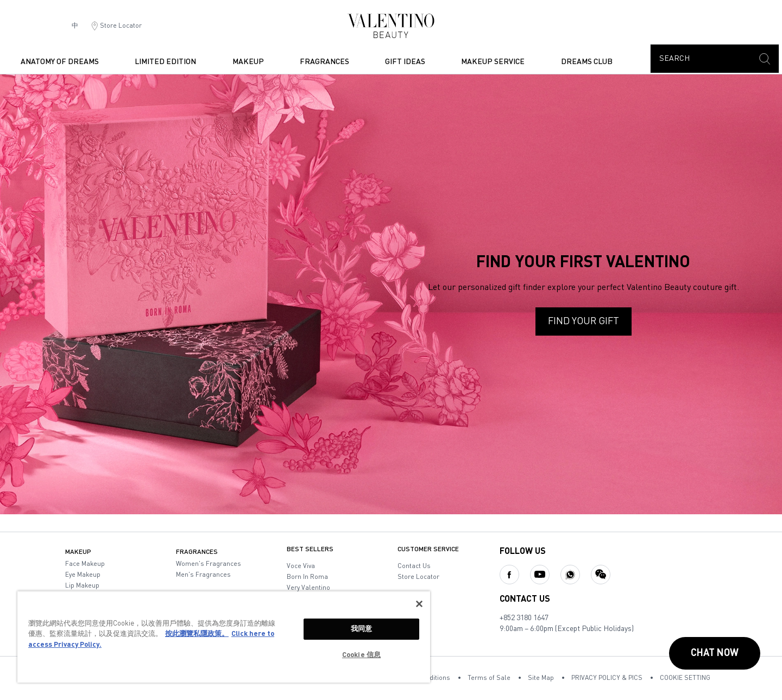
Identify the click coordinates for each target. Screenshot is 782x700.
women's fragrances (209, 564)
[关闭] (419, 604)
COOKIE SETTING (685, 678)
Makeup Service (493, 62)
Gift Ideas (405, 62)
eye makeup (83, 575)
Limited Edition (165, 62)
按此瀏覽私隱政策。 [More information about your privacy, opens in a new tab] (197, 634)
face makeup (85, 564)
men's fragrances (203, 575)
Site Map (541, 678)
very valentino (308, 588)
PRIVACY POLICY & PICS (607, 678)
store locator (418, 577)
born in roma (307, 577)
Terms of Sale (489, 678)
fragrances (324, 62)
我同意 (361, 629)
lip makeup (82, 586)
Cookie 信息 (361, 655)
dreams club (587, 62)
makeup (248, 62)
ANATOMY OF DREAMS (60, 62)
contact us (414, 566)
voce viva (301, 566)
